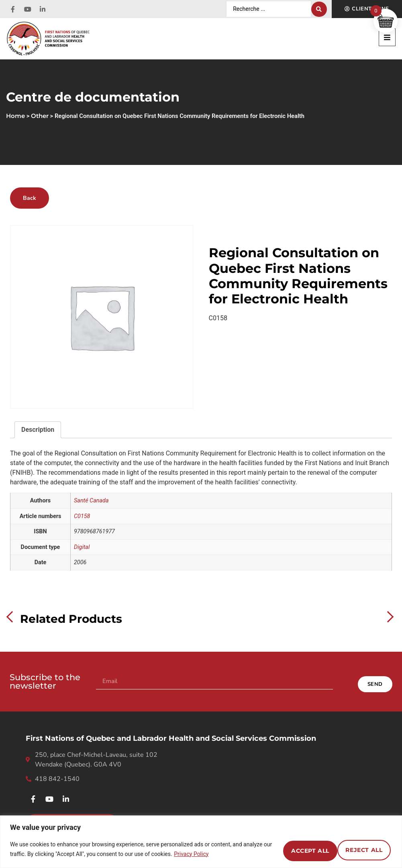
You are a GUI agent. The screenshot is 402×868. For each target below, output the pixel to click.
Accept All (359, 849)
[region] (201, 842)
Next (388, 617)
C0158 (82, 516)
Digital (82, 547)
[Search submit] (319, 9)
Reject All (291, 849)
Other (40, 116)
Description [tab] (38, 430)
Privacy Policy (221, 854)
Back (30, 198)
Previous (12, 617)
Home (15, 116)
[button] (387, 37)
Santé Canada (91, 501)
